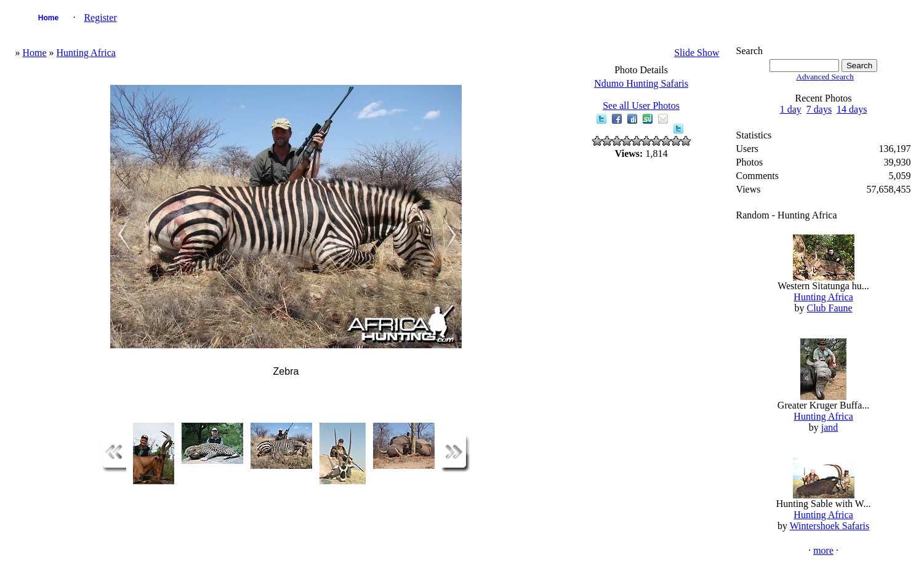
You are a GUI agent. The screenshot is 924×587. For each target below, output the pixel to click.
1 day (791, 109)
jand (830, 427)
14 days (852, 109)
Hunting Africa (86, 53)
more (823, 550)
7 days (819, 109)
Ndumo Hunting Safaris (641, 83)
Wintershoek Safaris (830, 526)
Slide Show (697, 53)
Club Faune (829, 308)
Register (100, 18)
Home (48, 18)
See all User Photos (641, 106)
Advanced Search (825, 77)
